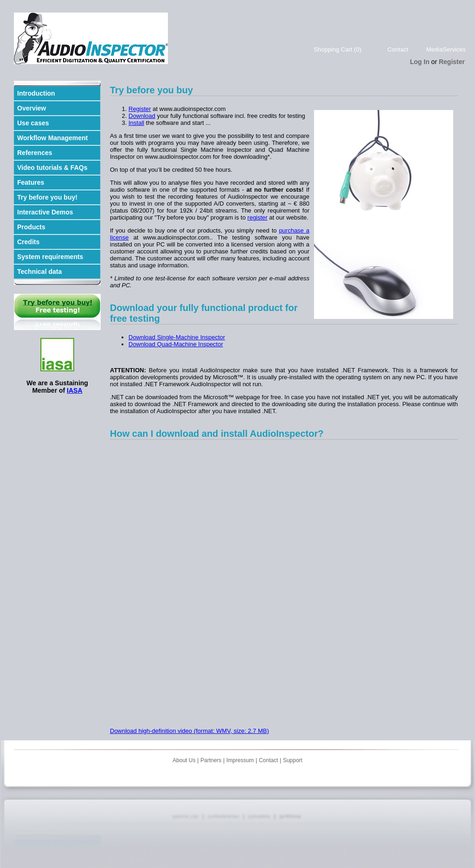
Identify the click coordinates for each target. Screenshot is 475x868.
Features (31, 182)
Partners (211, 760)
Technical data (39, 272)
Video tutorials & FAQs (52, 168)
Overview (32, 108)
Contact (398, 49)
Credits (28, 242)
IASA (74, 390)
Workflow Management (52, 138)
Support (293, 760)
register (257, 217)
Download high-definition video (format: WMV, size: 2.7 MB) (189, 731)
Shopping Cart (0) (337, 49)
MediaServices (446, 49)
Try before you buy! (47, 197)
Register (452, 62)
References (35, 153)
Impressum (240, 760)
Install (136, 123)
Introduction (36, 93)
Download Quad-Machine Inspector (176, 344)
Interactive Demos (45, 212)
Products (31, 227)
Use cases (33, 123)
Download (142, 116)
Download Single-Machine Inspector (177, 337)
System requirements (50, 257)
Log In (420, 62)
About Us (184, 760)
